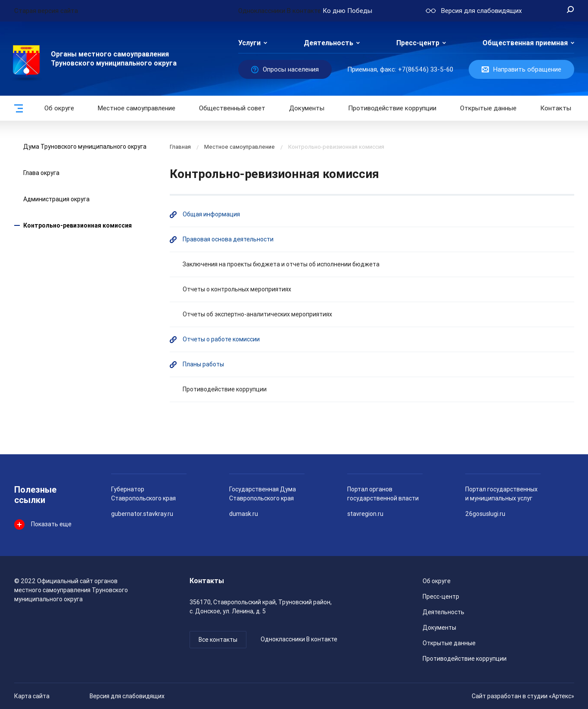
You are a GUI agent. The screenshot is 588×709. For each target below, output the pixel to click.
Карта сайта (32, 696)
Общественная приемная (525, 43)
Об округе (59, 108)
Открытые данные (449, 643)
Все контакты (218, 640)
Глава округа (41, 173)
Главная (180, 147)
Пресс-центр (418, 43)
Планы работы (203, 364)
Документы (307, 108)
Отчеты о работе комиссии (221, 339)
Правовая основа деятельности (228, 239)
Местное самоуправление (137, 108)
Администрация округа (56, 199)
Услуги (249, 43)
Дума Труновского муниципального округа (85, 147)
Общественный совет (232, 108)
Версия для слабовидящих (127, 696)
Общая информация (211, 214)
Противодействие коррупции (392, 108)
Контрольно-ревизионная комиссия (78, 225)
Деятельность (328, 43)
